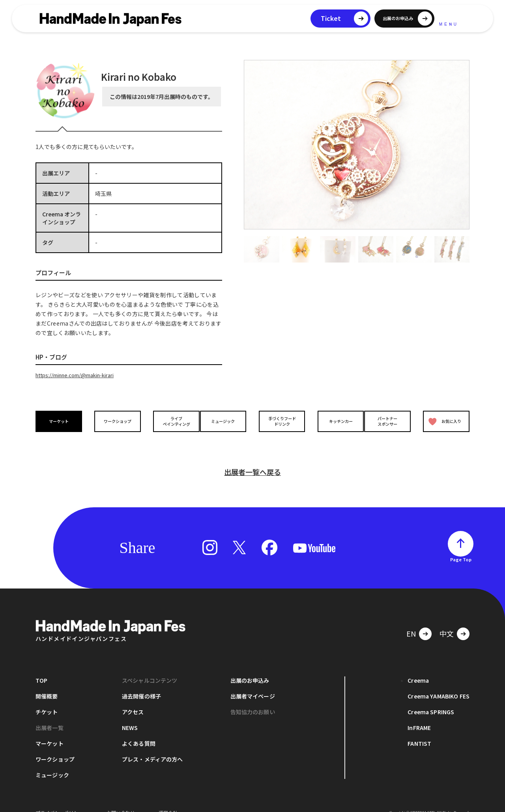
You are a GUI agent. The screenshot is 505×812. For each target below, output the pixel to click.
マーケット (61, 421)
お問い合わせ (121, 800)
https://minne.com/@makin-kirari (81, 375)
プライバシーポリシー (59, 800)
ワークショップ (116, 421)
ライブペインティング (170, 421)
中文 (447, 621)
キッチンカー (335, 421)
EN (411, 621)
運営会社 (168, 800)
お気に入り (443, 421)
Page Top (461, 547)
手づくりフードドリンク (280, 421)
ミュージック (225, 421)
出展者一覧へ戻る (252, 459)
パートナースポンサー (389, 421)
